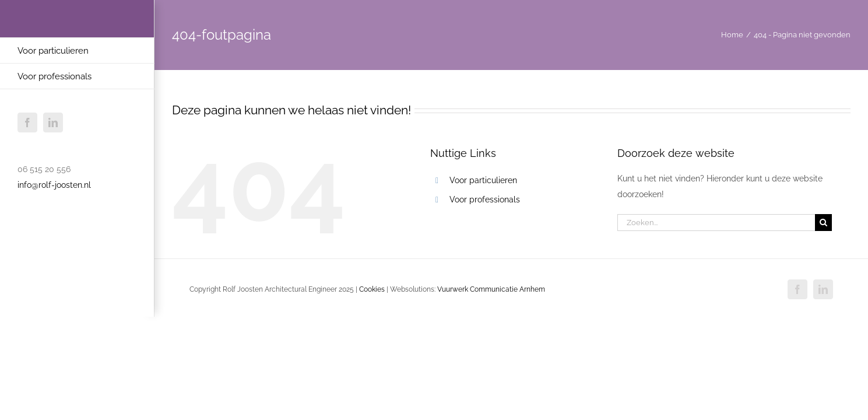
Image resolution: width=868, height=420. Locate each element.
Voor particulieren (483, 180)
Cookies (372, 289)
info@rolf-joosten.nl (54, 185)
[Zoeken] (823, 223)
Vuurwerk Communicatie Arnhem (491, 289)
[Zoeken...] (716, 223)
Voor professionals (485, 199)
